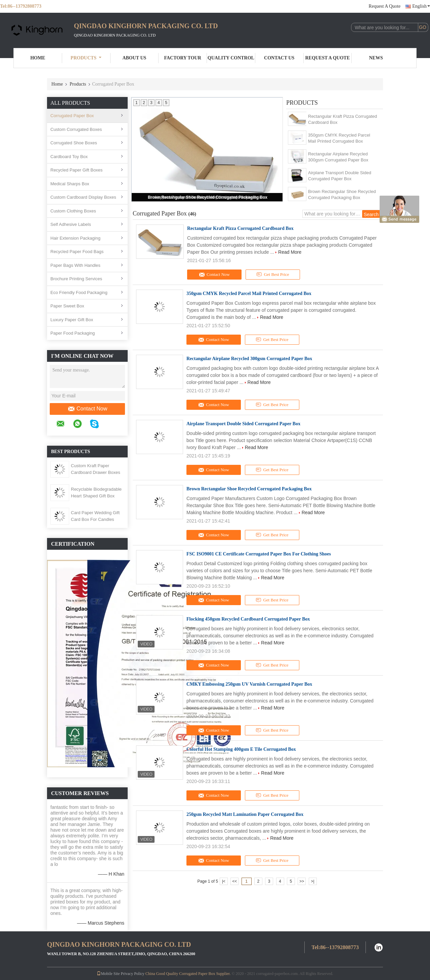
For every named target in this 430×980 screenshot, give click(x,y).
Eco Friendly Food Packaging (79, 292)
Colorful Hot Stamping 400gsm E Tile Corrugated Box (241, 749)
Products (86, 58)
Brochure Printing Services (76, 279)
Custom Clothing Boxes (73, 211)
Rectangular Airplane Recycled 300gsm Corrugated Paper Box (338, 157)
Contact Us (279, 58)
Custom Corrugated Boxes (76, 129)
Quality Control (231, 58)
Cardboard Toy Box (69, 157)
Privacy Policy (132, 974)
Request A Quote (384, 6)
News (376, 58)
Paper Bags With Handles (75, 265)
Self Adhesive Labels (71, 224)
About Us (134, 58)
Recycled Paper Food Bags (77, 252)
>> (302, 881)
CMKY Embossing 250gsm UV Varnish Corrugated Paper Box (249, 684)
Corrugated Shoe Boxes (74, 143)
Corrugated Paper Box (72, 116)
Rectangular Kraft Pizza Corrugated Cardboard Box (342, 119)
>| (313, 881)
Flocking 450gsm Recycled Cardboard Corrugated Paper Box (248, 619)
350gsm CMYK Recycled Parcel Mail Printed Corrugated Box (339, 138)
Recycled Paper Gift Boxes (76, 170)
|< (224, 881)
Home (38, 58)
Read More (290, 252)
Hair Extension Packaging (75, 238)
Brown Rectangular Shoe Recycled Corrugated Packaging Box (208, 197)
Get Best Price (273, 275)
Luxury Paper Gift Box (72, 320)
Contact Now (88, 409)
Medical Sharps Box (70, 184)
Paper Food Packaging (73, 333)
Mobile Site (108, 974)
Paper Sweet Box (67, 306)
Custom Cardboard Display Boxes (83, 197)
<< (234, 881)
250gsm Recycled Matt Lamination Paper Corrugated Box (245, 814)
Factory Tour (182, 58)
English (421, 6)
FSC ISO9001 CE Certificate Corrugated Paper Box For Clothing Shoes (259, 554)
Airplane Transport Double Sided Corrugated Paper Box (340, 176)
